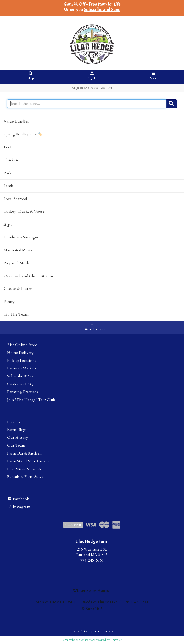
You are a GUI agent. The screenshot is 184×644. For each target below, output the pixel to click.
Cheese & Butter (18, 289)
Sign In (92, 76)
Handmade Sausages (21, 237)
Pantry (9, 302)
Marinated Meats (18, 250)
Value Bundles (16, 121)
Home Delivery (20, 353)
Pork (8, 173)
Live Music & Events (24, 469)
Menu (153, 76)
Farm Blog (16, 430)
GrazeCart (116, 640)
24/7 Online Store (22, 345)
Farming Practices (23, 392)
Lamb (8, 186)
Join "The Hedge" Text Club (31, 400)
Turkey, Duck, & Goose (24, 211)
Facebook (18, 499)
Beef (7, 147)
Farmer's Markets (22, 368)
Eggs (8, 224)
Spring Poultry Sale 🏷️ (23, 134)
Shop (31, 76)
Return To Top (92, 327)
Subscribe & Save (21, 376)
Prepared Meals (17, 263)
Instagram (19, 507)
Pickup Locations (22, 361)
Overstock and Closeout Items (29, 276)
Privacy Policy (79, 631)
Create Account (100, 88)
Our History (18, 438)
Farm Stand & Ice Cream (28, 461)
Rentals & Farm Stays (25, 477)
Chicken (11, 160)
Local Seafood (15, 199)
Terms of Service (103, 631)
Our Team (16, 445)
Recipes (14, 422)
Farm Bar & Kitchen (24, 453)
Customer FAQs (21, 384)
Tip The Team (16, 314)
